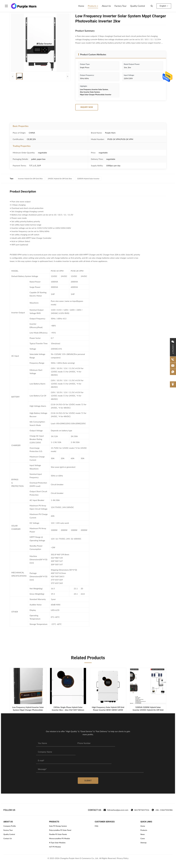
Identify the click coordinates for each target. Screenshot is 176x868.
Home (81, 6)
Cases (143, 838)
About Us (106, 6)
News (143, 834)
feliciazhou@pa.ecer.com (116, 810)
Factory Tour (121, 6)
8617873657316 (140, 810)
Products (92, 6)
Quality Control (138, 6)
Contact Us (8, 838)
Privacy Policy (123, 858)
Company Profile (10, 826)
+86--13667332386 (162, 810)
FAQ (96, 826)
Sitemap (143, 843)
